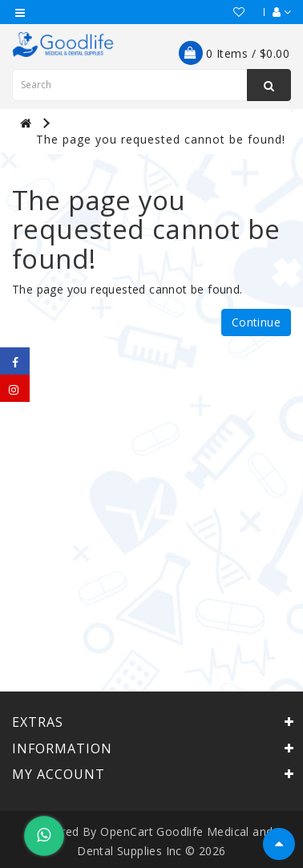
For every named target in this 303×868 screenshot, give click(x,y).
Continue (256, 322)
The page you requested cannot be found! (161, 139)
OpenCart (127, 831)
